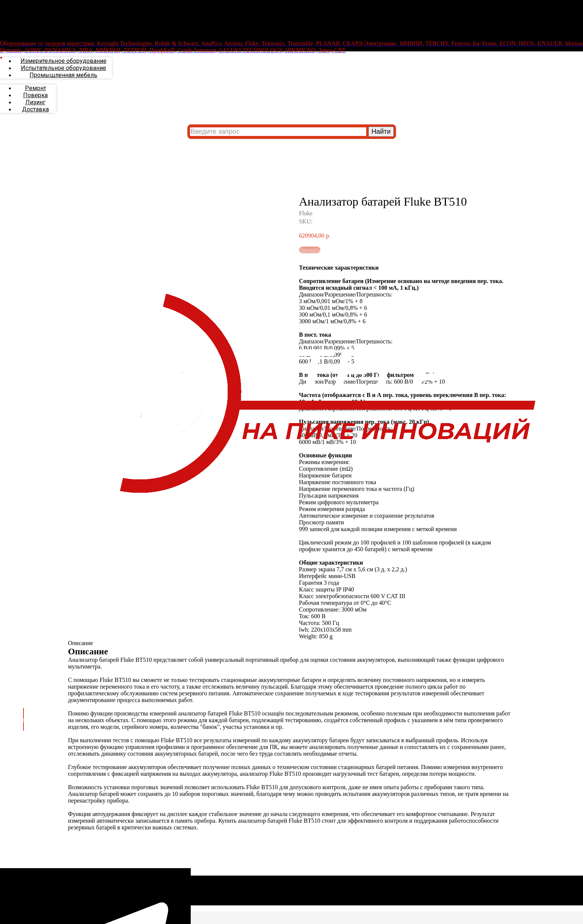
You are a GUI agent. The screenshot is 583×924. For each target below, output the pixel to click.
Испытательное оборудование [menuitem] (64, 87)
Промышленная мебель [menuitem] (63, 94)
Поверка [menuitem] (35, 114)
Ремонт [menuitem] (36, 107)
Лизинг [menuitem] (35, 121)
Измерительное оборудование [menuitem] (64, 80)
